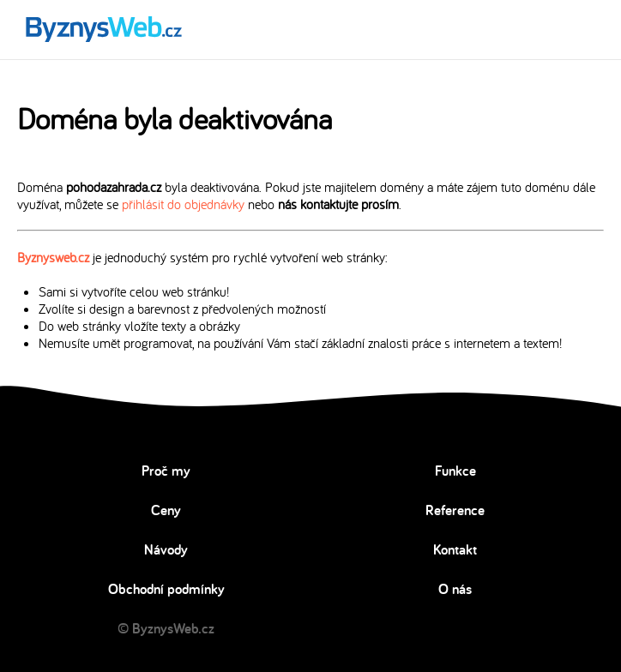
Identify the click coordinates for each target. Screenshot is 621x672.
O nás (455, 589)
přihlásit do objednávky (183, 204)
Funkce (455, 471)
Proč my (166, 471)
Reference (455, 510)
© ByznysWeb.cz (166, 628)
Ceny (166, 510)
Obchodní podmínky (166, 589)
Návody (166, 549)
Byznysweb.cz (53, 257)
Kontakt (455, 549)
